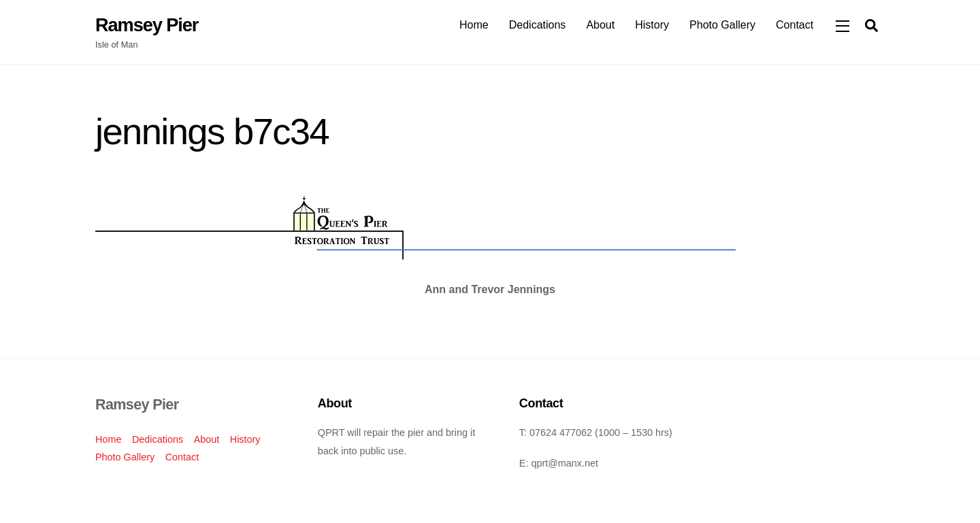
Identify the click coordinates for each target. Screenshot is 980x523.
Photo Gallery (722, 25)
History (652, 25)
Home (474, 25)
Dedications (538, 25)
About (600, 25)
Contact (795, 25)
